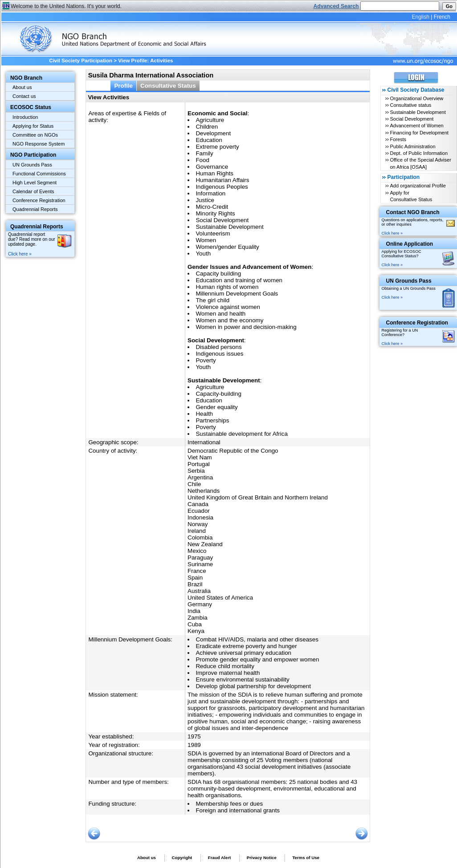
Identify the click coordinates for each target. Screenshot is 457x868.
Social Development (412, 119)
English (420, 17)
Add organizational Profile (418, 186)
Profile (123, 86)
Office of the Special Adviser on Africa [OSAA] (420, 163)
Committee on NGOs (35, 135)
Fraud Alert (219, 858)
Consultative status (410, 105)
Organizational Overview (416, 98)
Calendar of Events (33, 191)
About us (22, 87)
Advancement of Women (416, 126)
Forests (398, 139)
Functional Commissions (39, 174)
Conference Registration (39, 200)
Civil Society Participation (81, 61)
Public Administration (412, 146)
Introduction (25, 117)
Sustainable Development (418, 112)
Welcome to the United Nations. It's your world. (66, 6)
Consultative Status (168, 86)
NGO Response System (39, 144)
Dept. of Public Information (419, 153)
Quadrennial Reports (35, 209)
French (442, 17)
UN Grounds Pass (32, 165)
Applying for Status (33, 126)
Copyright (182, 858)
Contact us (24, 96)
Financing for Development (419, 133)
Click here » (20, 254)
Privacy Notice (262, 858)
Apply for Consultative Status (411, 196)
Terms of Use (306, 858)
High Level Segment (35, 183)
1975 (194, 736)
